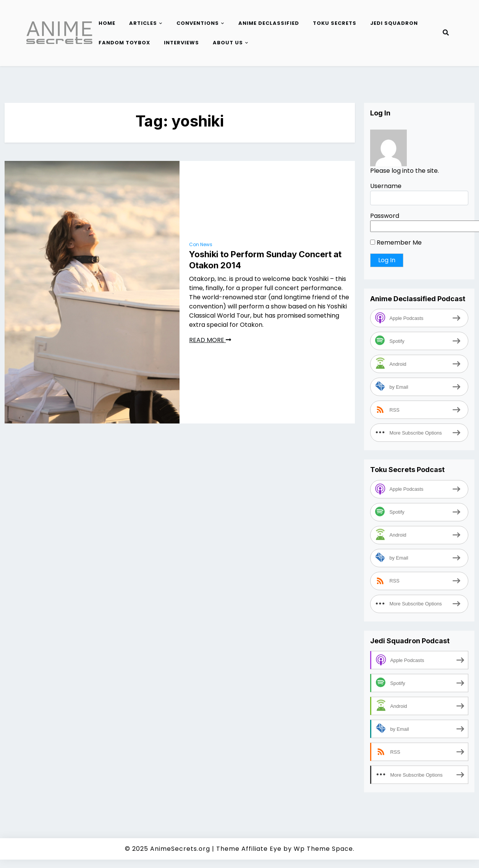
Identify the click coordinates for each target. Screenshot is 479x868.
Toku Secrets (335, 23)
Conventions (198, 23)
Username (386, 186)
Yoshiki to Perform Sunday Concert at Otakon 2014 (265, 260)
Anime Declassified (269, 23)
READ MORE (210, 340)
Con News (201, 244)
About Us (228, 43)
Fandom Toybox (124, 43)
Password (385, 216)
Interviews (181, 43)
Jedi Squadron (394, 23)
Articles (143, 23)
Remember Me (396, 243)
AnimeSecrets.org (180, 849)
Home (107, 23)
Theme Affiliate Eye (249, 849)
